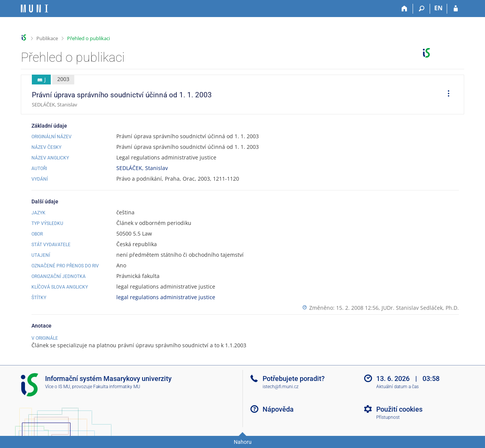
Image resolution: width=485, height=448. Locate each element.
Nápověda (278, 409)
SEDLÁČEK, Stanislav (142, 168)
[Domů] (404, 9)
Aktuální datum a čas (397, 387)
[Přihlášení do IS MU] (456, 9)
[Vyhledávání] (422, 9)
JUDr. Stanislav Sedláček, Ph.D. (420, 308)
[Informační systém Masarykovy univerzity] (34, 9)
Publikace (47, 38)
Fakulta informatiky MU (117, 387)
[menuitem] (446, 95)
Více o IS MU (58, 387)
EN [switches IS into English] (438, 8)
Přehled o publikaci (88, 38)
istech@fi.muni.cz (281, 387)
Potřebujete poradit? (294, 379)
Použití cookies (399, 409)
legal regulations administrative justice (166, 297)
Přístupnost (388, 417)
